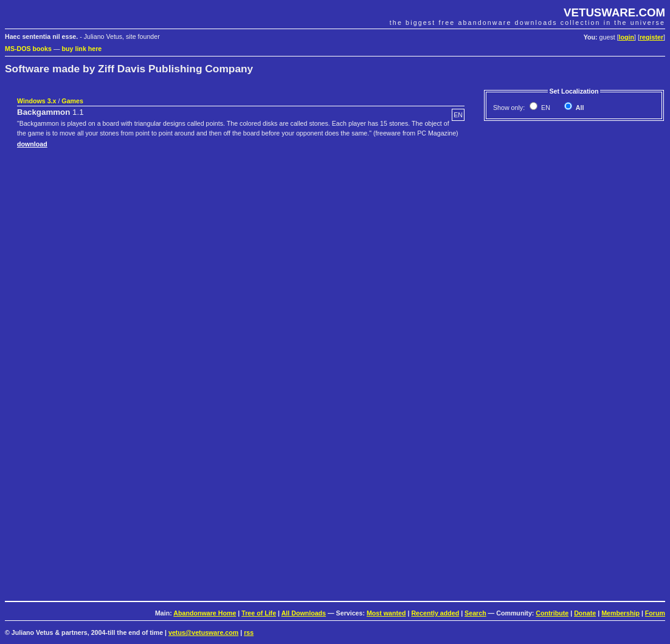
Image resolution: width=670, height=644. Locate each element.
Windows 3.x (36, 101)
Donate (585, 613)
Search (475, 613)
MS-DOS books (28, 49)
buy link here (82, 49)
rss (249, 632)
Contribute (552, 613)
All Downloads (304, 613)
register (651, 37)
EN (545, 108)
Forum (655, 613)
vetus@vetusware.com (203, 632)
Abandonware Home (205, 613)
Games (72, 101)
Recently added (435, 613)
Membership (620, 613)
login (627, 37)
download (32, 144)
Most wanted (386, 613)
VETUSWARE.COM (614, 12)
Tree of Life (259, 613)
